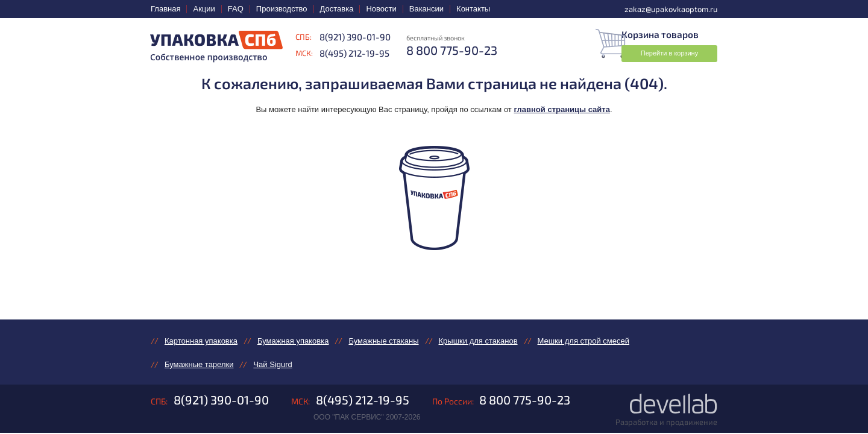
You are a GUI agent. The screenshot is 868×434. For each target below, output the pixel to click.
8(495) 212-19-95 (354, 53)
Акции (204, 9)
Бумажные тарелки (199, 365)
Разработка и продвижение (666, 423)
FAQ (236, 9)
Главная (165, 9)
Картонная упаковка (201, 341)
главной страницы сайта (562, 109)
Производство (282, 9)
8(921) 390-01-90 (355, 37)
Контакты (473, 9)
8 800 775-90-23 (525, 401)
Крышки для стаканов (478, 341)
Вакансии (426, 9)
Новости (381, 9)
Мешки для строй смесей (583, 341)
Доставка (337, 9)
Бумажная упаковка (293, 341)
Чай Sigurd (272, 365)
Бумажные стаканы (383, 341)
